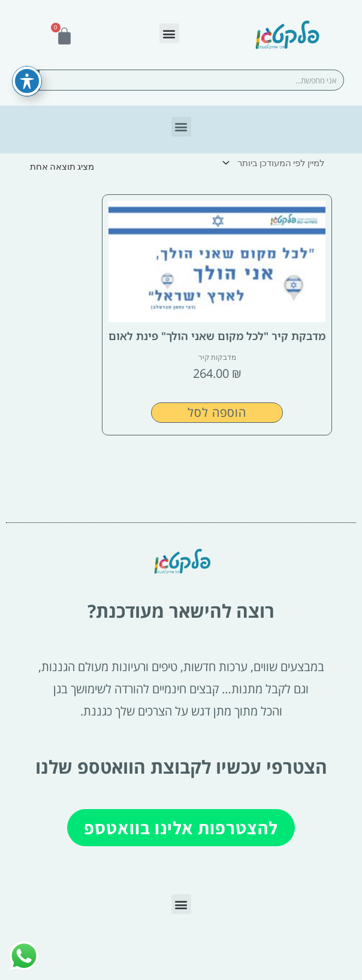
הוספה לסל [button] (217, 412)
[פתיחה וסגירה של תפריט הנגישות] (27, 61)
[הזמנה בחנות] (276, 163)
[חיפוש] (29, 80)
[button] (169, 33)
